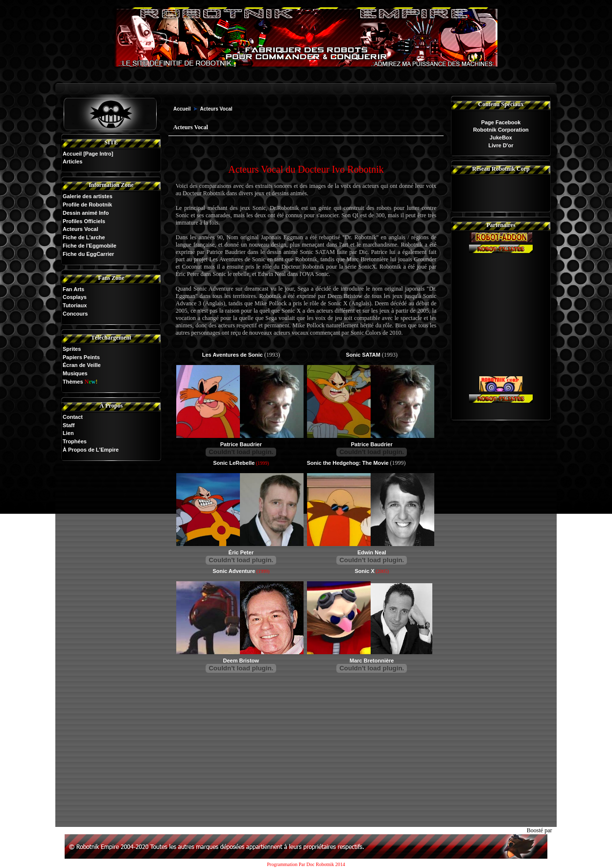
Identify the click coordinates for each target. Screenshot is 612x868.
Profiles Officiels (84, 221)
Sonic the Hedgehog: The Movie (348, 463)
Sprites (72, 349)
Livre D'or (501, 145)
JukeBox (501, 137)
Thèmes (73, 382)
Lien (68, 433)
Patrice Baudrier (241, 444)
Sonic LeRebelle (234, 463)
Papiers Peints (81, 357)
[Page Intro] (98, 154)
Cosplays (75, 297)
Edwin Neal (372, 552)
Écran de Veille (82, 365)
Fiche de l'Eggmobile (90, 246)
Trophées (75, 441)
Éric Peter (241, 552)
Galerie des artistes (88, 196)
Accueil (72, 154)
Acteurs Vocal (81, 229)
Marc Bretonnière (372, 661)
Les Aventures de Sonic (233, 355)
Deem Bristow (241, 661)
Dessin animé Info (86, 213)
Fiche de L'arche (84, 237)
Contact (73, 417)
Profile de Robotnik (87, 205)
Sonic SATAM (363, 355)
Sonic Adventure (234, 571)
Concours (75, 314)
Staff (69, 425)
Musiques (75, 373)
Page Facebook (501, 122)
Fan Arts (73, 289)
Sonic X (364, 571)
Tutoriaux (75, 305)
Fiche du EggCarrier (88, 254)
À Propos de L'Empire (91, 450)
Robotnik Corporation (501, 130)
